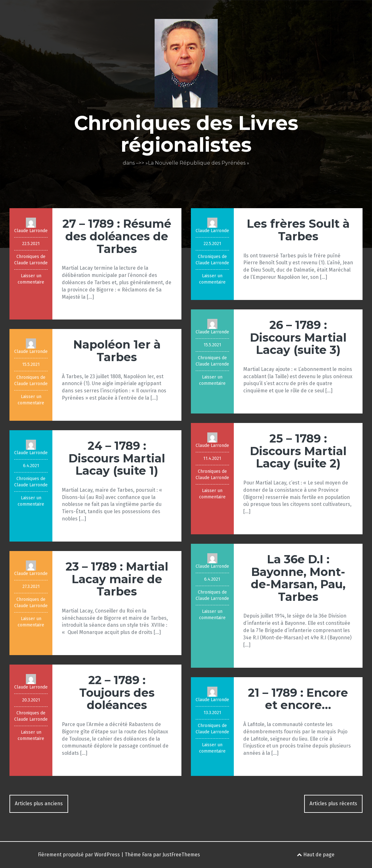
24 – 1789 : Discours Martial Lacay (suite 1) (117, 458)
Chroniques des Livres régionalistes (186, 134)
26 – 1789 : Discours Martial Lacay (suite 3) (298, 337)
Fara (147, 855)
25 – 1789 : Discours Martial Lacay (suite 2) (298, 451)
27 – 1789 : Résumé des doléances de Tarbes (117, 236)
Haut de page (316, 855)
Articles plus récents (333, 803)
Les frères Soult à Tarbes (298, 230)
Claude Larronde (31, 231)
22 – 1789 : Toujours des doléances (117, 692)
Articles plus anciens (39, 803)
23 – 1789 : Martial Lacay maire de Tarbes (117, 579)
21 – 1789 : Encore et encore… (298, 699)
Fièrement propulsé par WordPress (79, 855)
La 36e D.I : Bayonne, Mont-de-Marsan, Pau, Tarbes (298, 578)
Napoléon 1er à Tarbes (117, 351)
